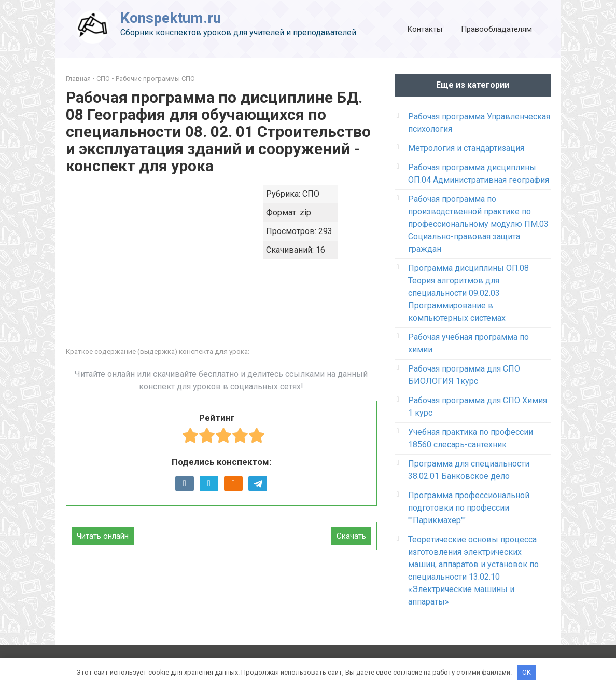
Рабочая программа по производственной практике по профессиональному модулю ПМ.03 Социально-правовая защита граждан (478, 224)
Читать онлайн (103, 536)
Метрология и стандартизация (466, 148)
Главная (78, 79)
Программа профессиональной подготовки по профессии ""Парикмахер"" (469, 508)
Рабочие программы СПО (155, 79)
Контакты (425, 29)
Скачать (351, 536)
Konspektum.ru (171, 18)
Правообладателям (496, 29)
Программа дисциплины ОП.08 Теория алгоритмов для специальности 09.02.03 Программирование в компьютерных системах (468, 293)
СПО (103, 79)
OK (527, 672)
